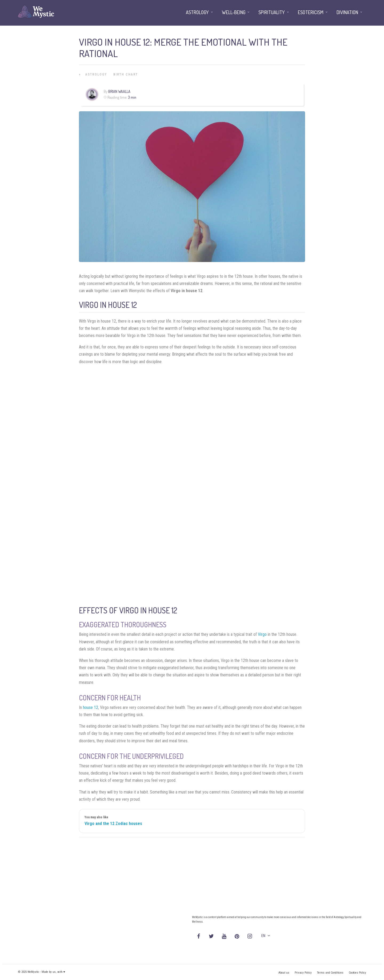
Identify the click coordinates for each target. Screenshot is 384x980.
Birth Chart (126, 74)
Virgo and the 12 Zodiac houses (113, 824)
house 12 (91, 707)
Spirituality (272, 12)
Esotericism (311, 12)
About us (284, 973)
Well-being (234, 12)
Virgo (262, 634)
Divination (347, 12)
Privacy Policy (303, 973)
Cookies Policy (357, 973)
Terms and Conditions (330, 973)
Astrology (96, 74)
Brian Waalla (119, 91)
